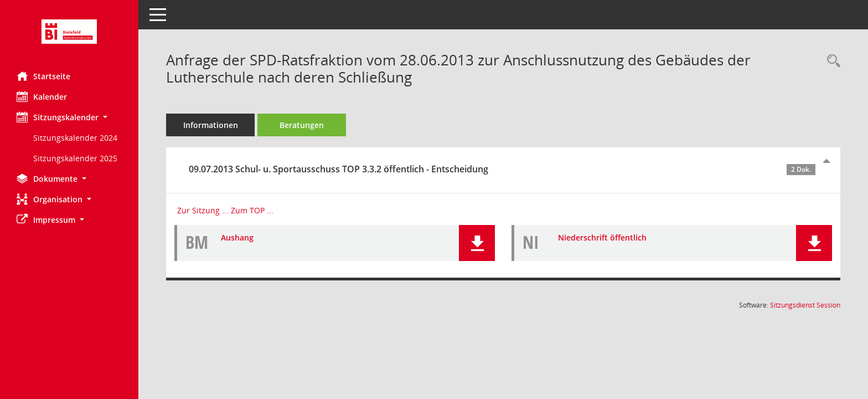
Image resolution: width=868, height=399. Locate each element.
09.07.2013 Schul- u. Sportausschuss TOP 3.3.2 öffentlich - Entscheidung (502, 169)
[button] (69, 117)
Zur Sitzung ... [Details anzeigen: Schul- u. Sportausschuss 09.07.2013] (203, 210)
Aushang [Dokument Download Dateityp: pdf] (237, 237)
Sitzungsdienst (805, 305)
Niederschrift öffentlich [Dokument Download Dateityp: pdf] (602, 237)
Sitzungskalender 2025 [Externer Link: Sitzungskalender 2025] (75, 158)
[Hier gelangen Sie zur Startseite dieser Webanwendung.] (69, 32)
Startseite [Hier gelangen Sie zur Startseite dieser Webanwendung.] (43, 76)
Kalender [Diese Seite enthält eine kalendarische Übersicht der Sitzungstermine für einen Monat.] (42, 96)
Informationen (211, 125)
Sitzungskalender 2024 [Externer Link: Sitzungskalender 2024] (75, 138)
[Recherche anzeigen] (831, 61)
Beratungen (302, 125)
